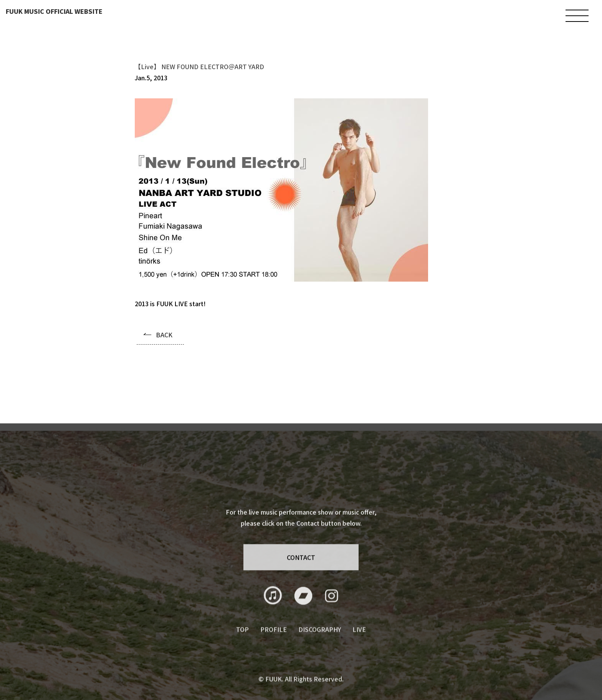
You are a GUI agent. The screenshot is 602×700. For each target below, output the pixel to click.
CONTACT (301, 562)
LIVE (359, 639)
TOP (242, 639)
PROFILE (274, 639)
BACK (164, 335)
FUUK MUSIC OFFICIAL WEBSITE (54, 11)
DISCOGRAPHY (320, 639)
